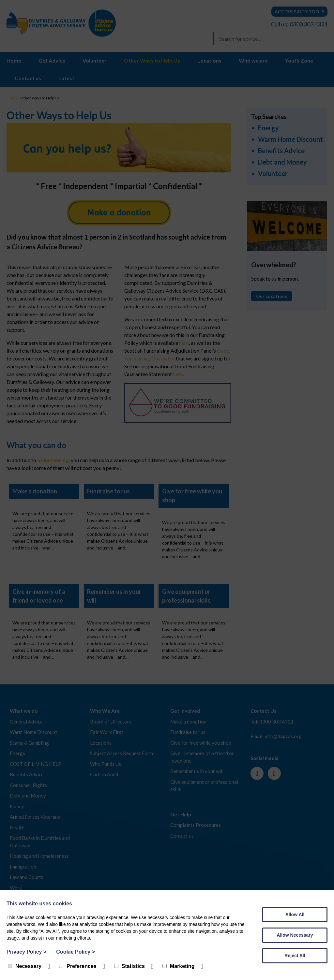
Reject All (295, 956)
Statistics (129, 966)
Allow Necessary (295, 935)
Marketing (179, 966)
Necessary (25, 966)
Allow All (295, 914)
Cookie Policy (76, 952)
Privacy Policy (26, 952)
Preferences (78, 966)
